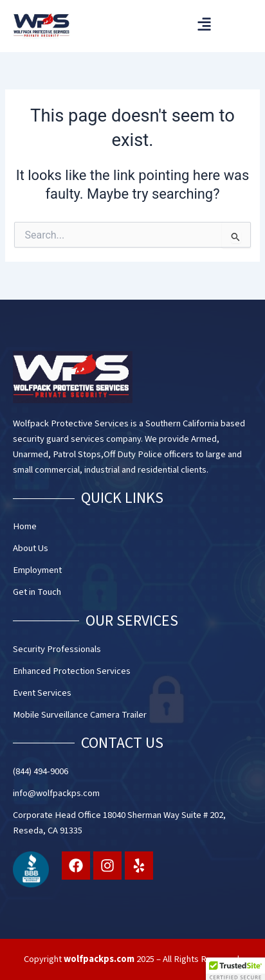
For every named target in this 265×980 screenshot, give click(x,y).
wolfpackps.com (99, 959)
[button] (204, 24)
